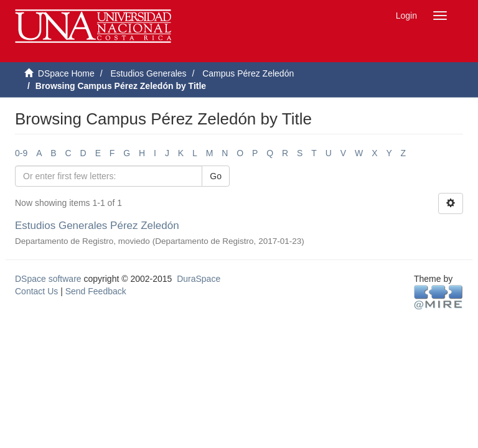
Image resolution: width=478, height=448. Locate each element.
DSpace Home (66, 73)
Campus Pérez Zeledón (248, 73)
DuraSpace (199, 279)
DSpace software (48, 279)
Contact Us (36, 291)
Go (216, 176)
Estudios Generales (148, 73)
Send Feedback (96, 291)
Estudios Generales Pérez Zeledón (97, 226)
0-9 (21, 153)
